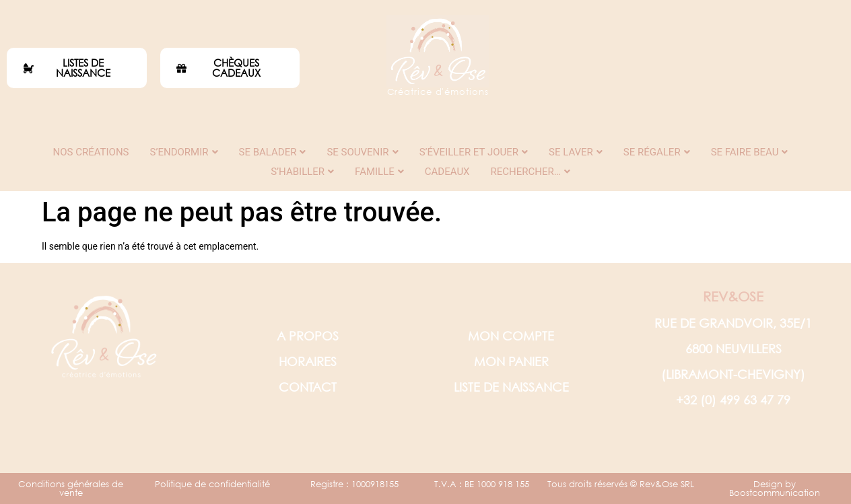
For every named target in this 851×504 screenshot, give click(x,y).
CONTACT (308, 387)
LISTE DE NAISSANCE (511, 387)
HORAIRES (308, 361)
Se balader (273, 152)
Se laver (576, 152)
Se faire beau (750, 152)
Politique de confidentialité (212, 484)
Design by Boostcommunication (775, 489)
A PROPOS (308, 336)
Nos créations (91, 152)
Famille (379, 172)
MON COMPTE (511, 336)
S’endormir (184, 152)
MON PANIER (511, 361)
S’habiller (302, 172)
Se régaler (657, 152)
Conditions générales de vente (71, 489)
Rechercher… (531, 172)
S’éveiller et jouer (474, 152)
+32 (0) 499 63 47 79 (733, 400)
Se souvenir (362, 152)
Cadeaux (447, 172)
